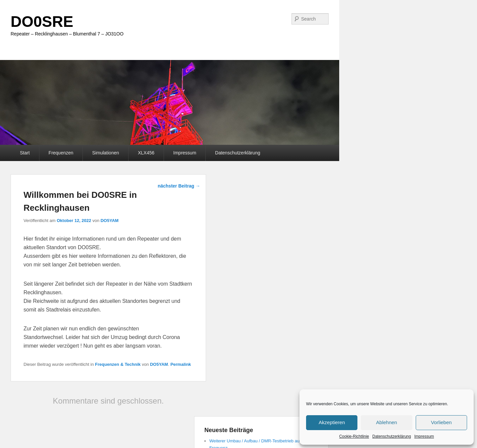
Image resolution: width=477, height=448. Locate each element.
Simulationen (106, 153)
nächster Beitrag (179, 186)
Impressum (424, 436)
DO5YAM (109, 221)
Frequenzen (61, 153)
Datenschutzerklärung (392, 436)
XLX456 (146, 153)
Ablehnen (386, 422)
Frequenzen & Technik (118, 364)
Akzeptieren (332, 422)
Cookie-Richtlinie (354, 436)
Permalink (181, 364)
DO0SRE (42, 22)
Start (25, 153)
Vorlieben (441, 422)
